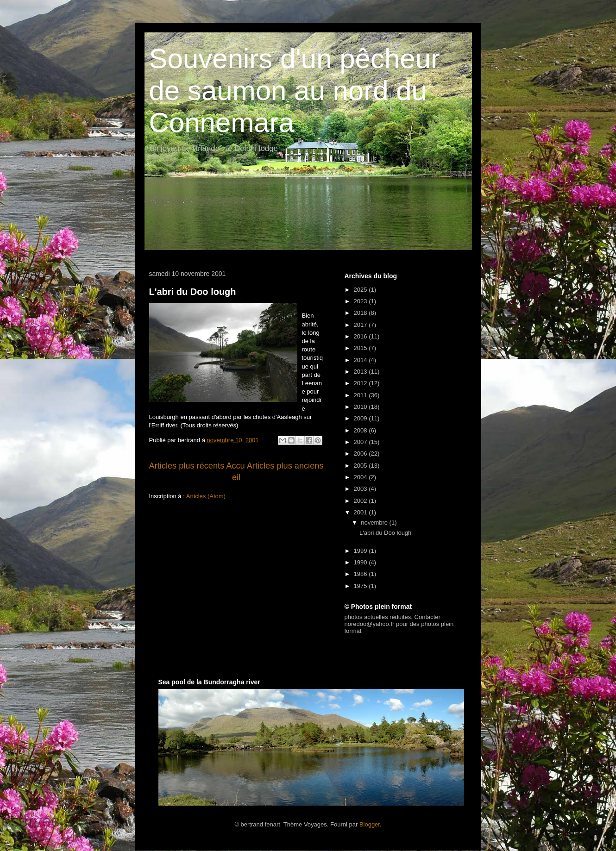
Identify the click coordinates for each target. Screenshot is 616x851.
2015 (361, 348)
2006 (361, 454)
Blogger (370, 824)
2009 (361, 418)
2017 (361, 325)
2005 (361, 466)
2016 (361, 336)
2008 (361, 430)
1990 (361, 562)
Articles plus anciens (285, 466)
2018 (361, 313)
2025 (361, 290)
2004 (361, 477)
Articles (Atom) (206, 496)
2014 (361, 360)
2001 (361, 512)
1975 (361, 586)
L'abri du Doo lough (193, 292)
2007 (361, 442)
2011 (361, 395)
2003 (361, 489)
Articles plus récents (187, 466)
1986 (361, 574)
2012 (361, 383)
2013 (361, 372)
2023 (361, 301)
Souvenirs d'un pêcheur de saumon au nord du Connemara (295, 91)
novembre (375, 522)
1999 (361, 551)
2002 (361, 501)
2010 (361, 407)
